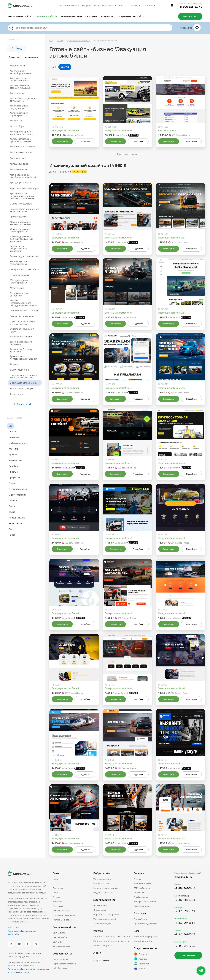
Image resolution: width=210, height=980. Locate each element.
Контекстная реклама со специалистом (112, 937)
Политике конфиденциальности (23, 969)
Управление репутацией (105, 919)
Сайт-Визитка (59, 933)
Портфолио (14, 466)
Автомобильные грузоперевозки (19, 114)
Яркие (12, 535)
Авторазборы (17, 126)
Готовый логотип (142, 919)
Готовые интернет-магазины (79, 16)
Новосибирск (181, 919)
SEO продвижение (104, 900)
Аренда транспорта (20, 182)
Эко (10, 529)
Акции (97, 953)
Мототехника (17, 288)
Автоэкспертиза (18, 169)
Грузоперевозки (19, 217)
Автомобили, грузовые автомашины (22, 100)
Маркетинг (108, 6)
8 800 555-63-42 (191, 7)
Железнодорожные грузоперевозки (20, 230)
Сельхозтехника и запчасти (25, 311)
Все (10, 426)
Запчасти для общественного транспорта (18, 248)
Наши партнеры (60, 959)
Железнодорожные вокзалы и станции (20, 223)
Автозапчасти (17, 93)
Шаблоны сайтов (46, 16)
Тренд (12, 512)
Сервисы (148, 6)
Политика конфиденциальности (23, 931)
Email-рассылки (141, 897)
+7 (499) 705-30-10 (185, 888)
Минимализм (16, 460)
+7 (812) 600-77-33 (185, 900)
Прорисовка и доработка (146, 924)
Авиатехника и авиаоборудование (20, 72)
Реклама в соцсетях (103, 946)
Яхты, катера (17, 394)
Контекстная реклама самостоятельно (111, 941)
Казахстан (141, 959)
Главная (138, 879)
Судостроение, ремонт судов (22, 330)
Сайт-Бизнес (59, 942)
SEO (121, 6)
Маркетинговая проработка (107, 914)
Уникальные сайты (20, 16)
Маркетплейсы (102, 961)
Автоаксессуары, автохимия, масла (20, 79)
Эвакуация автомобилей (24, 383)
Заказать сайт (190, 16)
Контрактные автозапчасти (25, 269)
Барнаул (178, 907)
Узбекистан (142, 964)
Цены (55, 879)
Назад (17, 48)
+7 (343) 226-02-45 (185, 946)
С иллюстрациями (18, 489)
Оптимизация (100, 910)
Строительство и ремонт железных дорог (23, 323)
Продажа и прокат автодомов (20, 294)
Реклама (133, 6)
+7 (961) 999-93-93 (185, 911)
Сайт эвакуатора (167, 130)
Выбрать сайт (89, 6)
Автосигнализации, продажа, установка (21, 140)
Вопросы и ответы (61, 911)
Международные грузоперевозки (19, 281)
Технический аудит (102, 924)
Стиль (12, 506)
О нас (55, 883)
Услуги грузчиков (19, 370)
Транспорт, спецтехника (23, 57)
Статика (13, 500)
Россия (140, 969)
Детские (13, 432)
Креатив (13, 455)
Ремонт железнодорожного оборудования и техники (24, 303)
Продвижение (100, 905)
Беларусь (141, 954)
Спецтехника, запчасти (22, 316)
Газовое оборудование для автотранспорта (25, 210)
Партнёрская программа (64, 964)
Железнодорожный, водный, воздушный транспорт (21, 239)
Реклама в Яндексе (143, 883)
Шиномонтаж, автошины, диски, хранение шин (24, 376)
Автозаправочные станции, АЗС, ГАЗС (20, 87)
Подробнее (85, 141)
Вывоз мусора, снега (21, 204)
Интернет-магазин (62, 946)
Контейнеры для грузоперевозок (19, 263)
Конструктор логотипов (145, 902)
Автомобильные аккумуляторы (19, 107)
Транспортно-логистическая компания (23, 357)
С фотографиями (17, 495)
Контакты (57, 902)
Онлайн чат (139, 893)
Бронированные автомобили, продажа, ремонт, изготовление (22, 196)
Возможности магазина (64, 915)
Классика (13, 449)
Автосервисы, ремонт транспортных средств (22, 133)
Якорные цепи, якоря (21, 388)
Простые (13, 472)
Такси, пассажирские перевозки (21, 343)
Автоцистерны (18, 158)
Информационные (18, 443)
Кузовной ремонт (19, 275)
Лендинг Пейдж (60, 937)
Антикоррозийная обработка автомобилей (23, 176)
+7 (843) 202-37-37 (185, 934)
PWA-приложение (142, 906)
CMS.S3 (56, 893)
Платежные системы (62, 920)
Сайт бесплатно (60, 968)
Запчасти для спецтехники (24, 256)
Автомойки (16, 121)
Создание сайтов (67, 6)
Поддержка (58, 906)
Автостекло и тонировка (23, 146)
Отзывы (56, 897)
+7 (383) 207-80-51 (185, 923)
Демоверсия (62, 141)
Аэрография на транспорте (24, 188)
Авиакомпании (18, 66)
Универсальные (17, 518)
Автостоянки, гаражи (21, 152)
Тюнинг (14, 364)
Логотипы (107, 16)
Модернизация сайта (131, 16)
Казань (178, 930)
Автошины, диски (20, 164)
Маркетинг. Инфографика (146, 937)
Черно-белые (16, 523)
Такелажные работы (21, 336)
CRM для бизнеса (142, 888)
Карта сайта (13, 934)
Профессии (14, 477)
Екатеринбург (181, 942)
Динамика (14, 437)
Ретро (12, 483)
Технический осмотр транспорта (21, 350)
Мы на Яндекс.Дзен (143, 941)
